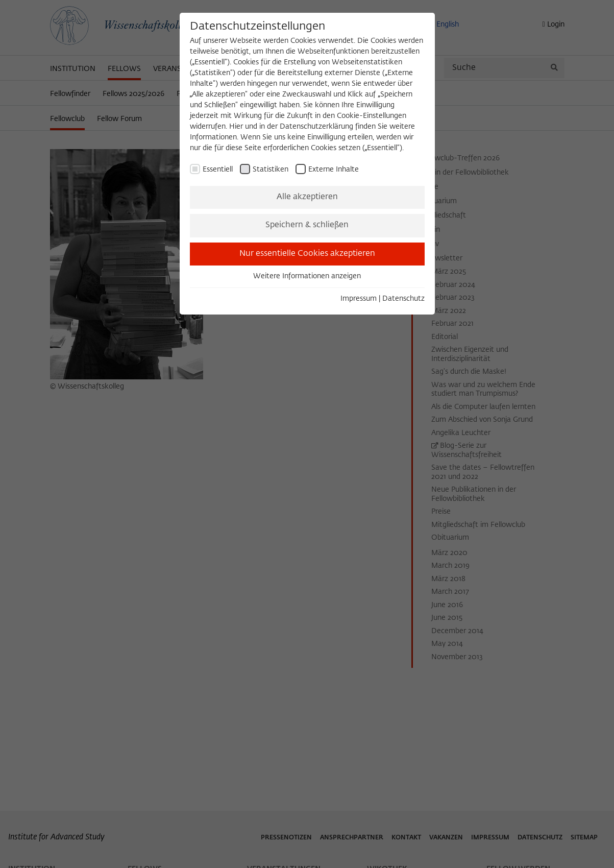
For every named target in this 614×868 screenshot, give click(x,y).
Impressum (359, 299)
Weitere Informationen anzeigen (307, 276)
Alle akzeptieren (307, 197)
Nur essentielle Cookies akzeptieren (307, 254)
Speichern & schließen (307, 225)
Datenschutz (403, 299)
